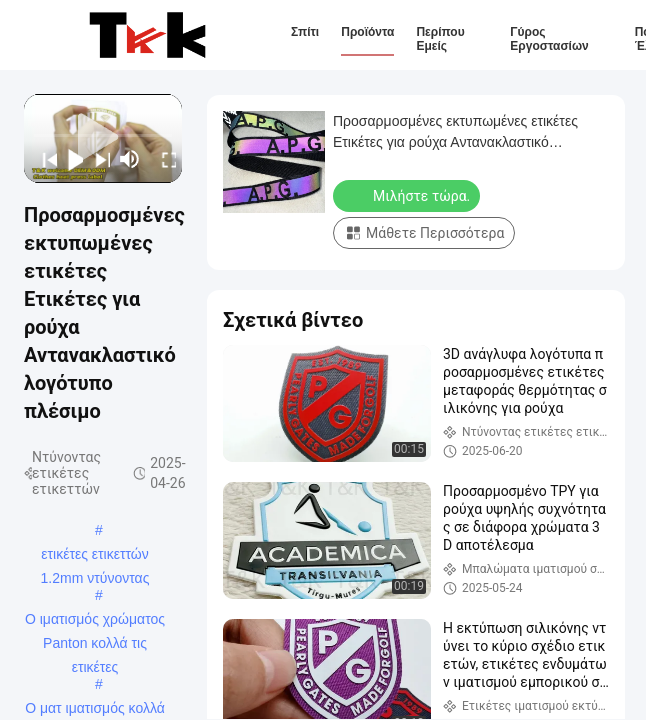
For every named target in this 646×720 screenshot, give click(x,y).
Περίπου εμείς (440, 39)
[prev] (43, 159)
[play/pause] (70, 159)
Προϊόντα (367, 32)
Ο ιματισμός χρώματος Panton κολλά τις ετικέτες (95, 621)
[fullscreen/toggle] (163, 159)
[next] (96, 159)
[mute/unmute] (130, 159)
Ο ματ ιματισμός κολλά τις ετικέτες (95, 710)
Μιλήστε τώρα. (408, 195)
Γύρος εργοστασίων (549, 39)
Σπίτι (305, 32)
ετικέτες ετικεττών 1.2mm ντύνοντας (95, 556)
